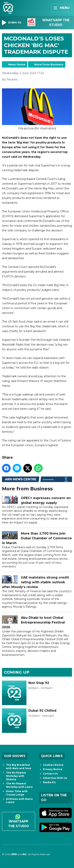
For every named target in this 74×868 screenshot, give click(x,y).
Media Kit (49, 782)
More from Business (49, 64)
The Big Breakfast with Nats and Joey (19, 767)
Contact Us (50, 774)
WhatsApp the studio (19, 821)
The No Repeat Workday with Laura (19, 785)
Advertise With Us (55, 778)
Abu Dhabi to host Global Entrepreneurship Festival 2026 (33, 622)
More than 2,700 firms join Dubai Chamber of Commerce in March (37, 538)
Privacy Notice (53, 769)
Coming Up (17, 672)
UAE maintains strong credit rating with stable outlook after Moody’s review (35, 582)
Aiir (25, 854)
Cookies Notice (53, 765)
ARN (14, 854)
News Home (17, 64)
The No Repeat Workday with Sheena (16, 776)
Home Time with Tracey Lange (17, 793)
